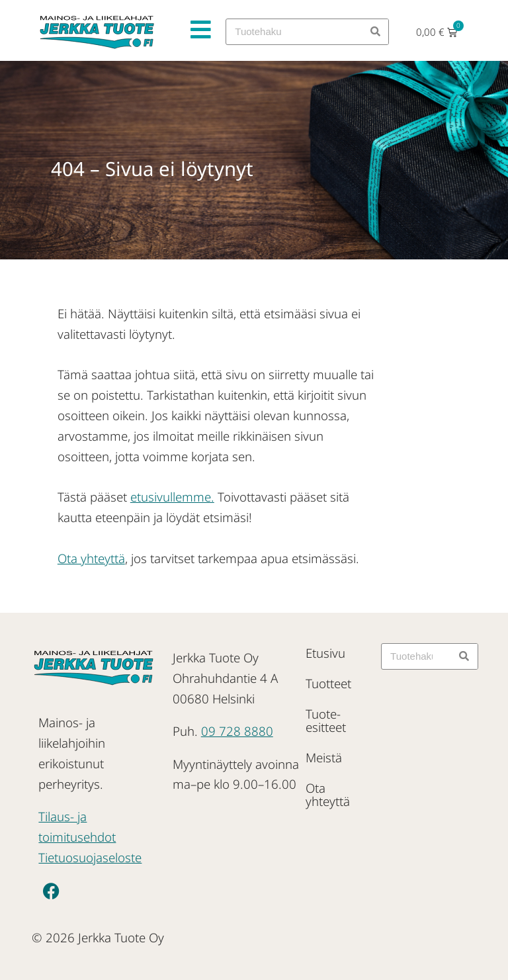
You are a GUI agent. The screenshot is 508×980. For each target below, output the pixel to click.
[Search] (375, 32)
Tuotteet (328, 683)
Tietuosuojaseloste (90, 857)
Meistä (324, 757)
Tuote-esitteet (326, 720)
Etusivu (325, 653)
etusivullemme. (172, 497)
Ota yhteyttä (91, 558)
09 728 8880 (237, 731)
